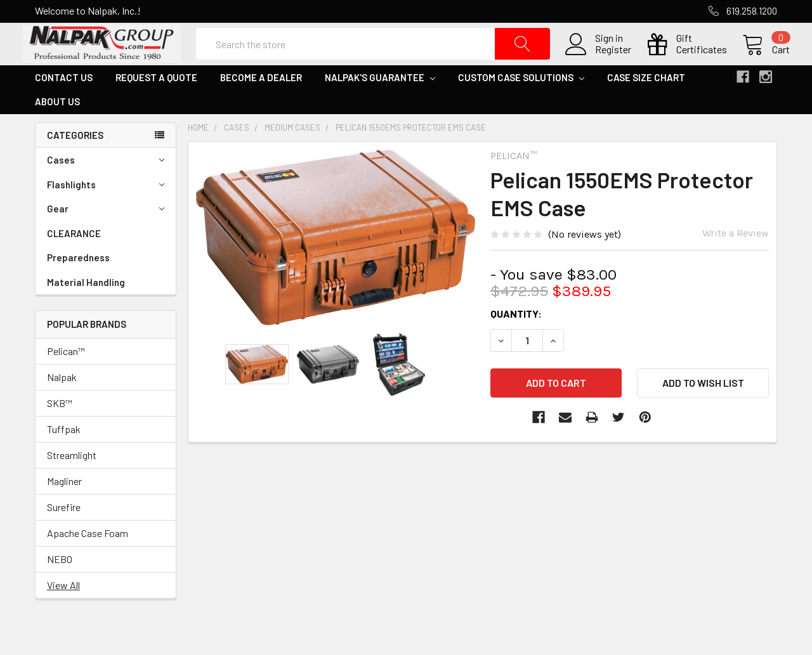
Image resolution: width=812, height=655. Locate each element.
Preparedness (78, 283)
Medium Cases (292, 153)
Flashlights (106, 211)
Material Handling (86, 308)
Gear (106, 235)
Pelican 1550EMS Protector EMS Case (411, 153)
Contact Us (64, 103)
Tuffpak (64, 455)
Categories (75, 161)
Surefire (64, 533)
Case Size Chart (646, 103)
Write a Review (736, 259)
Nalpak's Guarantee (380, 103)
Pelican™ (66, 377)
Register (600, 63)
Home (198, 153)
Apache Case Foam (88, 559)
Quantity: (516, 340)
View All (63, 611)
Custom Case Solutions (521, 103)
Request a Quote (156, 103)
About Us (57, 127)
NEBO (60, 585)
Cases (106, 186)
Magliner (64, 507)
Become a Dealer (261, 103)
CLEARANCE (74, 259)
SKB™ (60, 429)
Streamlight (72, 481)
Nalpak (62, 403)
